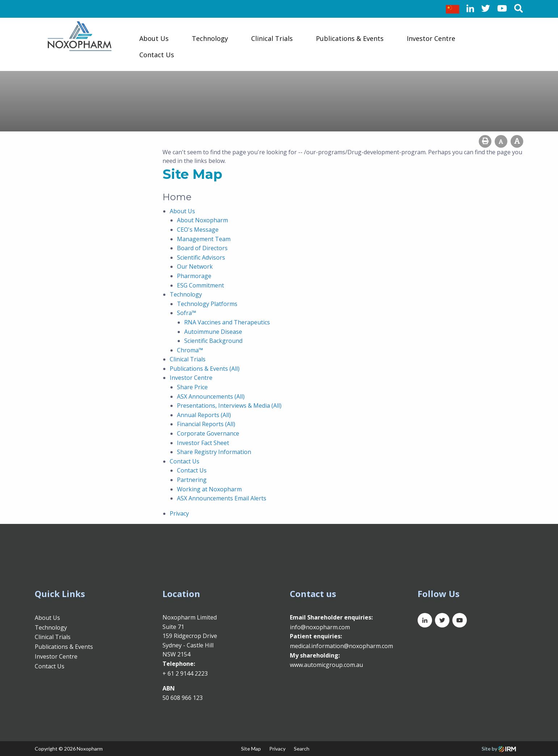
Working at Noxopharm (209, 489)
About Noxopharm (202, 220)
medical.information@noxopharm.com (341, 646)
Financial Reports (200, 424)
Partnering (192, 480)
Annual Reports (198, 415)
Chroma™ (190, 350)
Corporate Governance (208, 433)
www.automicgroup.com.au (326, 665)
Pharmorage (194, 276)
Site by (499, 749)
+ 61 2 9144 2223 (185, 673)
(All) (234, 369)
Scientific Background (213, 341)
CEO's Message (198, 230)
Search (302, 749)
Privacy (179, 513)
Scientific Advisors (201, 257)
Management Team (204, 239)
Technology (210, 38)
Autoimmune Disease (213, 332)
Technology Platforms (207, 304)
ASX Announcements (205, 396)
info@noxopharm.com (320, 627)
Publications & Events (350, 38)
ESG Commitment (200, 285)
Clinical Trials (272, 38)
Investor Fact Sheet (203, 443)
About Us (154, 38)
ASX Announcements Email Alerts (222, 498)
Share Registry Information (214, 452)
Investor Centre (431, 38)
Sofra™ (187, 313)
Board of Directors (202, 248)
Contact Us (157, 55)
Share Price (192, 387)
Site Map (251, 749)
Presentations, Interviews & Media (223, 406)
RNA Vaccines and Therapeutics (227, 322)
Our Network (195, 266)
